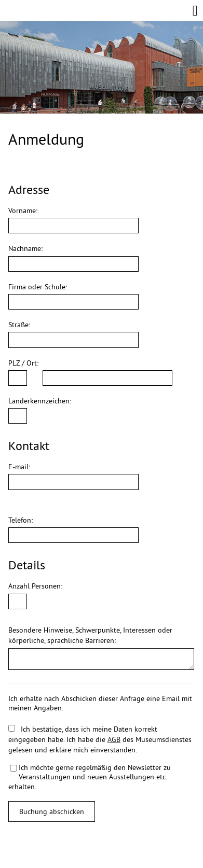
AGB (114, 739)
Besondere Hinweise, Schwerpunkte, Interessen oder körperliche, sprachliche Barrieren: (90, 635)
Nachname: (25, 248)
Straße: (19, 325)
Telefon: (21, 520)
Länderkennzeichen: (40, 401)
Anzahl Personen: (35, 586)
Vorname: (23, 211)
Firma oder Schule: (38, 287)
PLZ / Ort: (23, 363)
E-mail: (19, 467)
